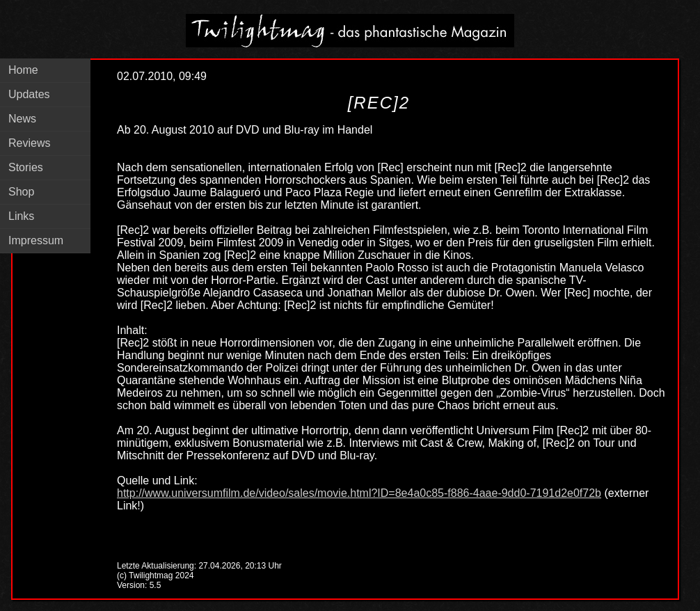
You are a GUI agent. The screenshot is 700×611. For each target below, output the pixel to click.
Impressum (36, 240)
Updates (29, 94)
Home (23, 70)
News (22, 119)
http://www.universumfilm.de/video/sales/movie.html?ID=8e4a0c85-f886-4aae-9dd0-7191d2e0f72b (359, 493)
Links (21, 216)
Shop (21, 192)
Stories (26, 167)
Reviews (29, 143)
